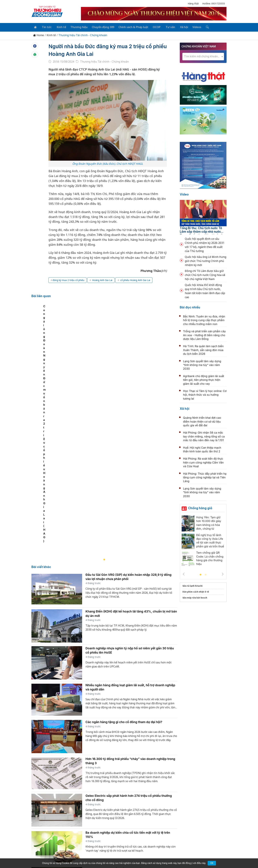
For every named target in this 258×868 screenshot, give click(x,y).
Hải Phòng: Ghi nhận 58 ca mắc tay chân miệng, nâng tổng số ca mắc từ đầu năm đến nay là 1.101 (204, 436)
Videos (191, 27)
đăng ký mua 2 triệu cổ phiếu (68, 279)
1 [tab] (201, 574)
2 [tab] (206, 574)
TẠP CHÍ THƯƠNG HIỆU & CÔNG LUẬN (127, 857)
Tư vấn (166, 27)
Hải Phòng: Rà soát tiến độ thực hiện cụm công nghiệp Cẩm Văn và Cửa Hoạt (203, 462)
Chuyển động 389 (100, 27)
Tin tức (46, 27)
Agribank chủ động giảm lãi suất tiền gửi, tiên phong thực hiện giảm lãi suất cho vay (204, 379)
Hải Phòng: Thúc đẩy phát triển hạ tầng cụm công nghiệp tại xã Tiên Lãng (205, 477)
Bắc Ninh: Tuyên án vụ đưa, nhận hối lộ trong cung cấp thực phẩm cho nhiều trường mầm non (204, 320)
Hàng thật (193, 3)
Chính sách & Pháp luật (130, 27)
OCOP (153, 27)
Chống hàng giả (200, 508)
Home (39, 35)
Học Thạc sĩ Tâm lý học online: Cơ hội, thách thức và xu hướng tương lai (205, 394)
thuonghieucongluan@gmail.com (106, 828)
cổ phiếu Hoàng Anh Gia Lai (135, 279)
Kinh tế (59, 27)
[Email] (47, 833)
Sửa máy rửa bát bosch (195, 597)
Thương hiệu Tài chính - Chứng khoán (83, 35)
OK (212, 863)
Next (223, 574)
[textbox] (203, 56)
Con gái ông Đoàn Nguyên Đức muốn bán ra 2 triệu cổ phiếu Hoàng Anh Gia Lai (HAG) (90, 396)
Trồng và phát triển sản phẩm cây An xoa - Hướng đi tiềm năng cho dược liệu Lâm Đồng (205, 335)
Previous (184, 574)
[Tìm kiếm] (201, 27)
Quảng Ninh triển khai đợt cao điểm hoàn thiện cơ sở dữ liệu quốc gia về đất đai (202, 421)
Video (184, 194)
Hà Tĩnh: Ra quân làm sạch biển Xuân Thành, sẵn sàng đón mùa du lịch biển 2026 (203, 349)
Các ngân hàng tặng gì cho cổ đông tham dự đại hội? (124, 577)
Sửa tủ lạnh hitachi (193, 585)
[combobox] (203, 56)
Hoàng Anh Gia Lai (102, 279)
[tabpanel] (106, 358)
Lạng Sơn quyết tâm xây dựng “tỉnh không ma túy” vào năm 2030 (202, 364)
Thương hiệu (76, 27)
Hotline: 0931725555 (214, 3)
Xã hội (179, 27)
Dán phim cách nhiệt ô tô (196, 591)
